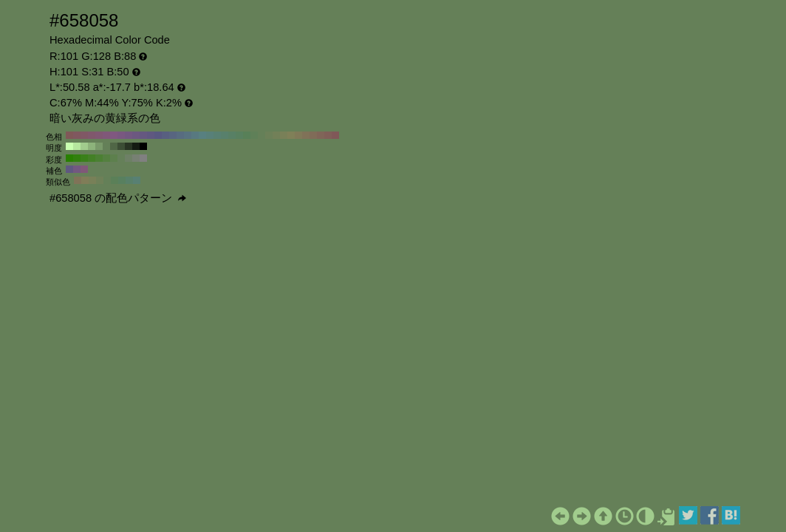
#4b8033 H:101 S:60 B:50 (99, 158)
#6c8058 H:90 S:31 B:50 (269, 135)
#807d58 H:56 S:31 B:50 (85, 180)
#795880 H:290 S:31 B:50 (121, 135)
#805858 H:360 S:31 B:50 (69, 135)
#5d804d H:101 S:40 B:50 (114, 158)
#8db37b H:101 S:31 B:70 (92, 146)
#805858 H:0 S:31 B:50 (335, 135)
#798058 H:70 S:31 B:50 (284, 135)
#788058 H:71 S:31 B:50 (92, 180)
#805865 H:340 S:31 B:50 (84, 135)
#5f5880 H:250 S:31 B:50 (151, 135)
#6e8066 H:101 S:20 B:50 (129, 158)
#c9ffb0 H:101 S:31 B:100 (69, 146)
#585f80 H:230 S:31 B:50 (165, 135)
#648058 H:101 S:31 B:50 (106, 146)
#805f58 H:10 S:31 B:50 (328, 135)
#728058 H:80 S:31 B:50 (276, 135)
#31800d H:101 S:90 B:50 (77, 158)
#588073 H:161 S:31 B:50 (137, 180)
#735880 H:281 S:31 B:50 (77, 169)
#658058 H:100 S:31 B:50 (262, 135)
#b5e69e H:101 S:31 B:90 (77, 146)
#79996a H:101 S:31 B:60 (99, 146)
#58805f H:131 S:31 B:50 (122, 180)
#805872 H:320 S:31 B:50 (99, 135)
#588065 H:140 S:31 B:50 (232, 135)
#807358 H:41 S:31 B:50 (78, 180)
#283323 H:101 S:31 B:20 (129, 146)
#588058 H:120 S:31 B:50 (247, 135)
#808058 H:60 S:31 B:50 (291, 135)
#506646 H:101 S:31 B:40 (114, 146)
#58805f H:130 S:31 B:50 (239, 135)
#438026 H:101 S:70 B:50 (92, 158)
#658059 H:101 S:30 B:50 (121, 158)
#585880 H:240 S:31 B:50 (158, 135)
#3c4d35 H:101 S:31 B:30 (121, 146)
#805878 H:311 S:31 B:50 (84, 169)
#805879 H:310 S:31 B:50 (106, 135)
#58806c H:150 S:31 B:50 (225, 135)
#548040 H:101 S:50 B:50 (106, 158)
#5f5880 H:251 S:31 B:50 (69, 169)
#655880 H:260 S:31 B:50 (143, 135)
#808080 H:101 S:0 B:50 (143, 158)
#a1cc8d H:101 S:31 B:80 (84, 146)
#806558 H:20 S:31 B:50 (321, 135)
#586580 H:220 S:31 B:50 (173, 135)
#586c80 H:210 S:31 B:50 (180, 135)
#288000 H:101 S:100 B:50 (69, 158)
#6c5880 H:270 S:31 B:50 (136, 135)
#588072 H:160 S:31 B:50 (217, 135)
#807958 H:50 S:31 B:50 (298, 135)
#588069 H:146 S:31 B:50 (129, 180)
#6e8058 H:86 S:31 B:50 (100, 180)
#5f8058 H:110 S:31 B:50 (254, 135)
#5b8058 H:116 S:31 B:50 (115, 180)
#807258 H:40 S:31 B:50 (306, 135)
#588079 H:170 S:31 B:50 (210, 135)
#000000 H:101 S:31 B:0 (143, 146)
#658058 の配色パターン (118, 198)
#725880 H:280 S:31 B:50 (129, 135)
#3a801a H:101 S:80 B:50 (84, 158)
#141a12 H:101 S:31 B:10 (136, 146)
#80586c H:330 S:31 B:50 (92, 135)
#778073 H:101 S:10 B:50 (136, 158)
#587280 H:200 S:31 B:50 (188, 135)
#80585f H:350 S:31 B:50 (77, 135)
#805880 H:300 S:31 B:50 (114, 135)
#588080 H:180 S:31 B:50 (202, 135)
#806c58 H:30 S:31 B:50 (313, 135)
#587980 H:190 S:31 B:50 (195, 135)
